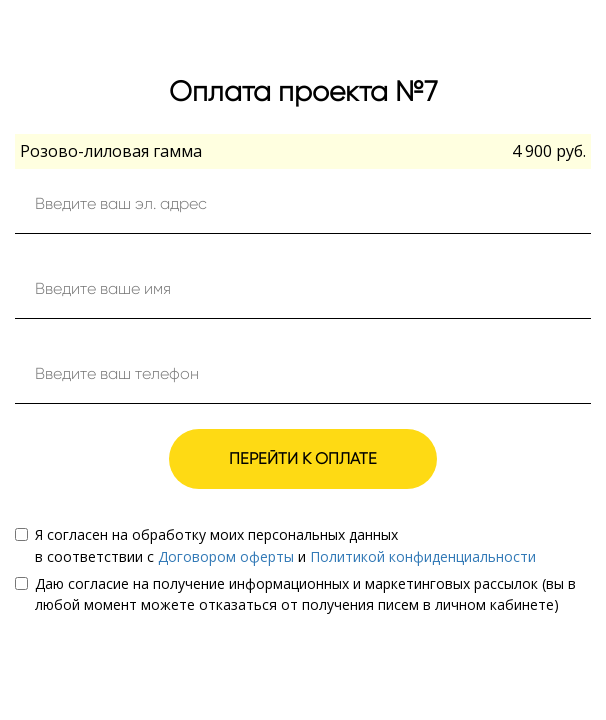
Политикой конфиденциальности (423, 556)
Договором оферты (226, 556)
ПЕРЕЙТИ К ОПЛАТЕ (303, 458)
